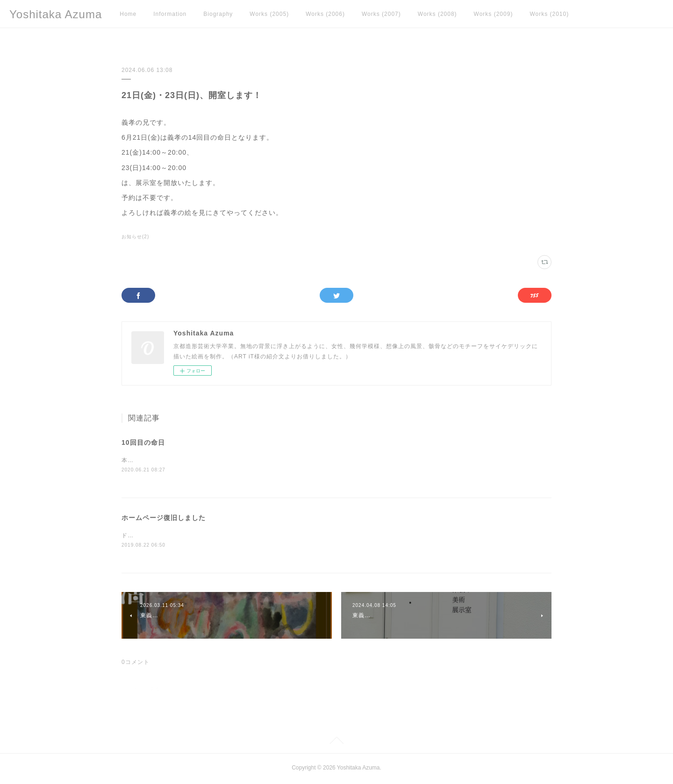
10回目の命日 (143, 442)
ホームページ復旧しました (164, 518)
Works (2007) (381, 14)
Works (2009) (494, 14)
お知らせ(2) (135, 237)
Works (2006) (325, 14)
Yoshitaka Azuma (56, 14)
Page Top (336, 743)
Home (128, 14)
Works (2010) (549, 14)
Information (170, 14)
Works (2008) (437, 14)
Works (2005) (269, 14)
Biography (218, 14)
